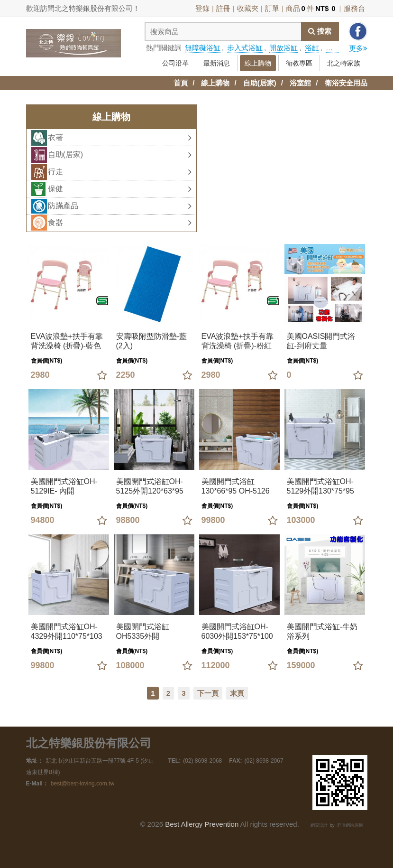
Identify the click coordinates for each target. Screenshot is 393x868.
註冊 (223, 8)
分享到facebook (358, 31)
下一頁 (208, 693)
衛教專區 (299, 63)
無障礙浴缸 (203, 48)
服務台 (354, 8)
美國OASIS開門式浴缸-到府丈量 (321, 341)
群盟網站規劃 (350, 825)
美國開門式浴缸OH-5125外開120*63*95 (150, 486)
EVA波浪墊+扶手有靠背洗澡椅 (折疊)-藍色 (67, 341)
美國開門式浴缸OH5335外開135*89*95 (143, 632)
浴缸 (312, 48)
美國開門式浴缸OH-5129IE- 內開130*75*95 (64, 487)
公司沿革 (175, 63)
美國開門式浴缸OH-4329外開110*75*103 (67, 631)
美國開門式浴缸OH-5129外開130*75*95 (320, 486)
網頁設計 (319, 825)
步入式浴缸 (245, 48)
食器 (120, 223)
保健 (120, 189)
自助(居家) (260, 83)
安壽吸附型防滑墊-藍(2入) (151, 341)
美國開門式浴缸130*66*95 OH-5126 (236, 486)
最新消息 (217, 63)
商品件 (311, 8)
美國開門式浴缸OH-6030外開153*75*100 (237, 631)
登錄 (202, 8)
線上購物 (258, 63)
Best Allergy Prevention (202, 824)
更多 (358, 48)
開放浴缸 (283, 48)
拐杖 (333, 48)
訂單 (272, 8)
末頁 (237, 693)
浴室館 (300, 83)
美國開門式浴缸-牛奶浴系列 (322, 631)
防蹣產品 (120, 206)
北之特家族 (344, 63)
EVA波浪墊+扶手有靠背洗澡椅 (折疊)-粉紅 (238, 341)
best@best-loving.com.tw (82, 784)
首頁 (181, 83)
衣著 (120, 138)
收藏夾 (248, 8)
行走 (120, 172)
